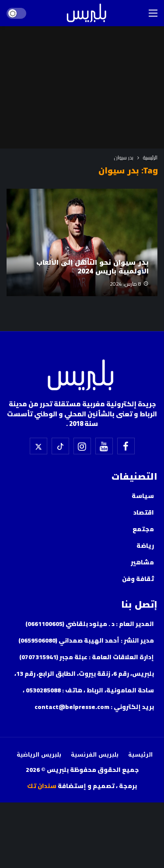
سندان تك (42, 786)
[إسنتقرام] (82, 446)
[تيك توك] (60, 446)
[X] (38, 446)
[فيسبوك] (126, 446)
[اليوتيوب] (104, 446)
